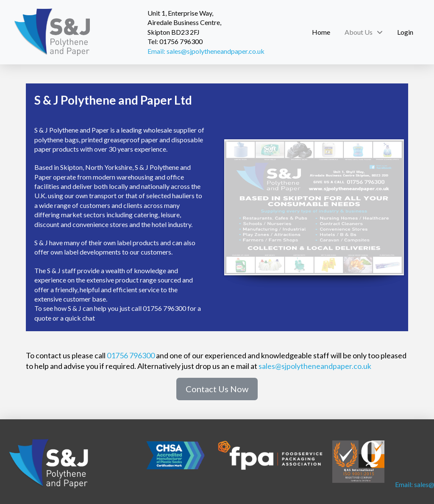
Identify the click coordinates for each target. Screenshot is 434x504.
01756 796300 (131, 355)
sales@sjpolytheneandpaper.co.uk (315, 366)
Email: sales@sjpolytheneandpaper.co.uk (206, 51)
